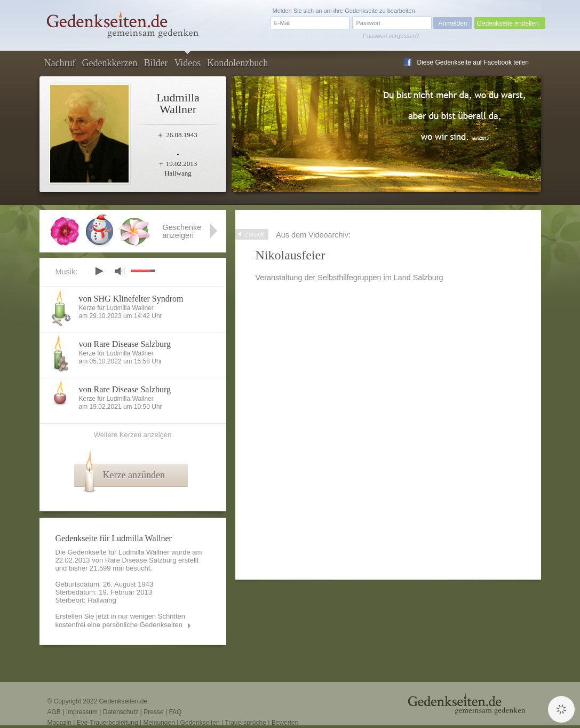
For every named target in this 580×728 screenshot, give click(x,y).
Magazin (59, 723)
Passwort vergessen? (391, 36)
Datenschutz (121, 712)
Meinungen (159, 723)
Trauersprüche (245, 723)
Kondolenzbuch (237, 63)
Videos (187, 63)
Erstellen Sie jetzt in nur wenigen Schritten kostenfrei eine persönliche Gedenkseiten (121, 620)
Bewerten (285, 723)
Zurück (255, 234)
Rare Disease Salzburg (141, 560)
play (99, 271)
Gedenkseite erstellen (508, 23)
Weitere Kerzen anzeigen (133, 435)
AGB (54, 712)
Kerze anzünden (134, 475)
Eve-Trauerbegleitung (108, 723)
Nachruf (60, 63)
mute (120, 271)
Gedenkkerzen (109, 63)
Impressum (82, 712)
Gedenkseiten (200, 723)
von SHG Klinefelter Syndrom (131, 299)
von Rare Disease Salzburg (125, 344)
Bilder (156, 63)
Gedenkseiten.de (123, 701)
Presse (153, 712)
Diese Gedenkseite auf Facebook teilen (473, 62)
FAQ (175, 712)
